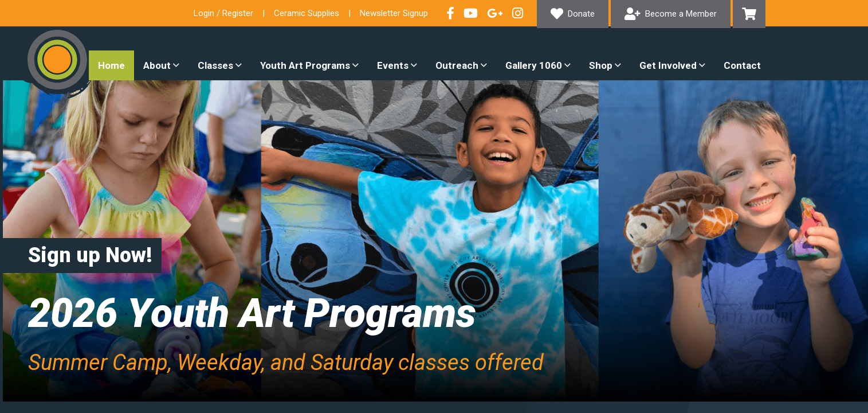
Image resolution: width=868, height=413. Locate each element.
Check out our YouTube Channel (471, 13)
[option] (434, 241)
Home (111, 65)
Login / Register (223, 13)
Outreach (457, 65)
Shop (601, 65)
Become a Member (681, 14)
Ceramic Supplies (307, 13)
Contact (742, 65)
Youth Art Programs (305, 65)
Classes (215, 65)
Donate (581, 14)
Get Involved (668, 65)
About (157, 65)
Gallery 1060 (534, 65)
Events (393, 65)
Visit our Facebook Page (450, 13)
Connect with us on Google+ (495, 13)
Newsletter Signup (394, 13)
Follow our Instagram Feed (518, 13)
